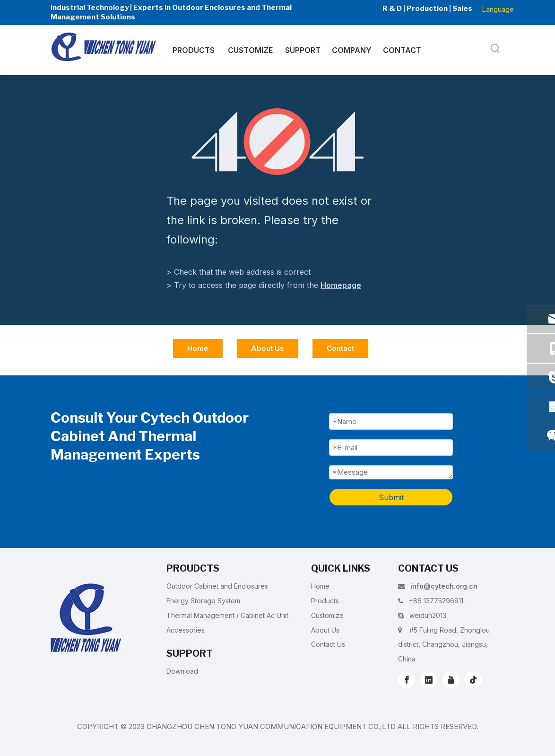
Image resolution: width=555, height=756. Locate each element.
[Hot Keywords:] (495, 49)
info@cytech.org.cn (444, 586)
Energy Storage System (203, 601)
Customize (327, 615)
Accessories (186, 630)
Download (182, 671)
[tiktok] (473, 680)
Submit (391, 497)
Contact (340, 348)
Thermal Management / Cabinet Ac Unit (227, 615)
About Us (268, 348)
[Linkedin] (429, 680)
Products (325, 601)
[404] (278, 142)
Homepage (341, 285)
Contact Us (328, 644)
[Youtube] (451, 680)
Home (198, 348)
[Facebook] (407, 680)
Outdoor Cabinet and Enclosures (217, 586)
